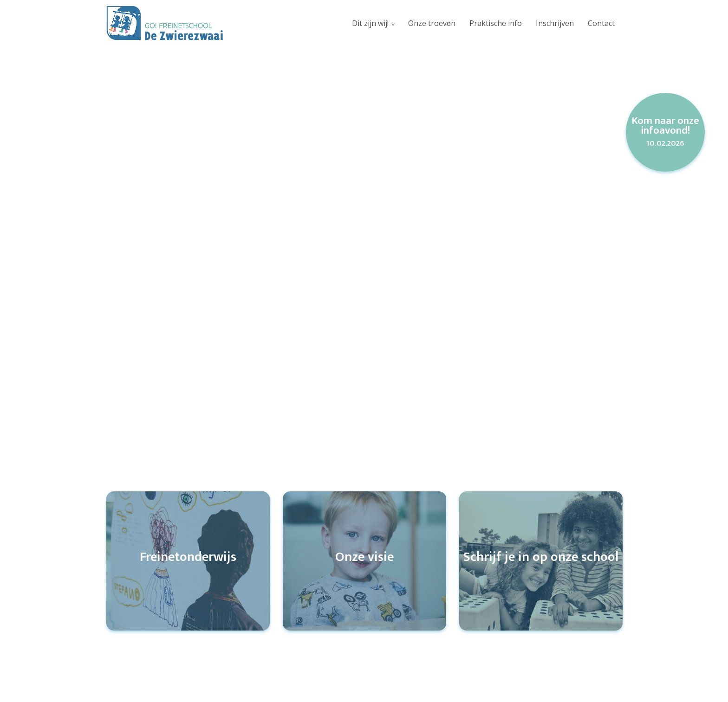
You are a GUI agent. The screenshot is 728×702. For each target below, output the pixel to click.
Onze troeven (432, 23)
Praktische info (496, 23)
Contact (601, 23)
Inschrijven (555, 23)
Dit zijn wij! (370, 23)
